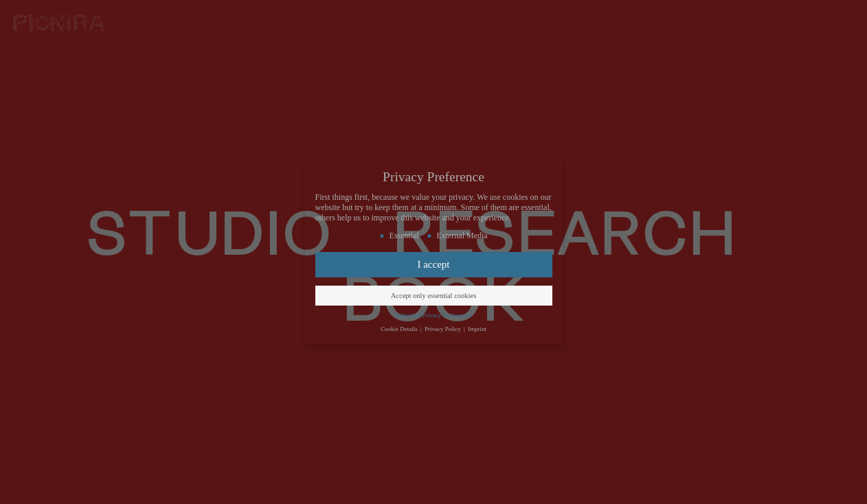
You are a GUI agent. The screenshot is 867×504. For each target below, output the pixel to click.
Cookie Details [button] (400, 329)
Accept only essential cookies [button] (434, 296)
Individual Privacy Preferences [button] (434, 315)
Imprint (477, 329)
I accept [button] (433, 264)
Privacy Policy (443, 329)
